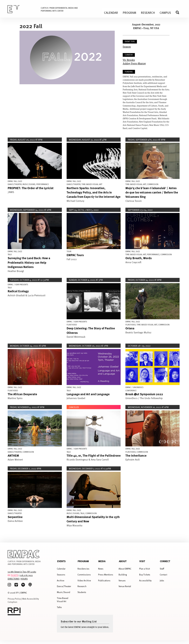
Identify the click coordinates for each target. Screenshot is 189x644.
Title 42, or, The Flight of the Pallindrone (94, 455)
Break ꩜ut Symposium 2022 (144, 394)
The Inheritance (136, 455)
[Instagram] (9, 585)
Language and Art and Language (88, 394)
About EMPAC (125, 569)
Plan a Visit (145, 569)
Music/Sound (64, 592)
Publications (104, 580)
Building (123, 575)
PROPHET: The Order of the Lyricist (31, 188)
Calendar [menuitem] (111, 12)
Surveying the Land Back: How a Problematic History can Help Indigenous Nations (29, 262)
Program (83, 561)
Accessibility (145, 580)
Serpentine (15, 517)
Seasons (61, 575)
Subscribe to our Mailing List (79, 621)
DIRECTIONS (13, 579)
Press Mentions (106, 575)
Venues (122, 580)
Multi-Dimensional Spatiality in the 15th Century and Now (93, 519)
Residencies (83, 569)
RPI (17, 593)
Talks (59, 607)
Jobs (162, 580)
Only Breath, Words (139, 258)
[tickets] (9, 575)
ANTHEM (13, 455)
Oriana (130, 328)
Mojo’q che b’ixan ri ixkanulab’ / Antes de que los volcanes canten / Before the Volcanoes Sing (152, 192)
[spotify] (23, 585)
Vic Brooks (129, 60)
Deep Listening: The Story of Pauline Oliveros (91, 330)
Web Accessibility (31, 599)
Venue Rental (125, 586)
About (123, 561)
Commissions (84, 575)
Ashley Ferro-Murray (134, 63)
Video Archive (84, 580)
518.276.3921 (26, 575)
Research (82, 586)
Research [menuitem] (148, 12)
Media (102, 561)
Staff (162, 569)
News (101, 569)
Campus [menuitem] (165, 12)
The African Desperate (22, 394)
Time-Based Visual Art (63, 600)
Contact (163, 575)
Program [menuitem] (129, 12)
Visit (142, 561)
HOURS (24, 579)
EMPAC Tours (75, 255)
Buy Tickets (145, 575)
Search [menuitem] (179, 12)
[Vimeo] (16, 585)
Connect (165, 561)
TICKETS (14, 575)
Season (127, 47)
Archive (61, 580)
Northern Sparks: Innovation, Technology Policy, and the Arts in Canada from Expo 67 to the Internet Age (94, 192)
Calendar (61, 569)
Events (61, 561)
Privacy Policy (14, 599)
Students (82, 592)
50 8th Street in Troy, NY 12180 (22, 572)
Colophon (12, 602)
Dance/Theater (64, 586)
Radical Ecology (18, 291)
